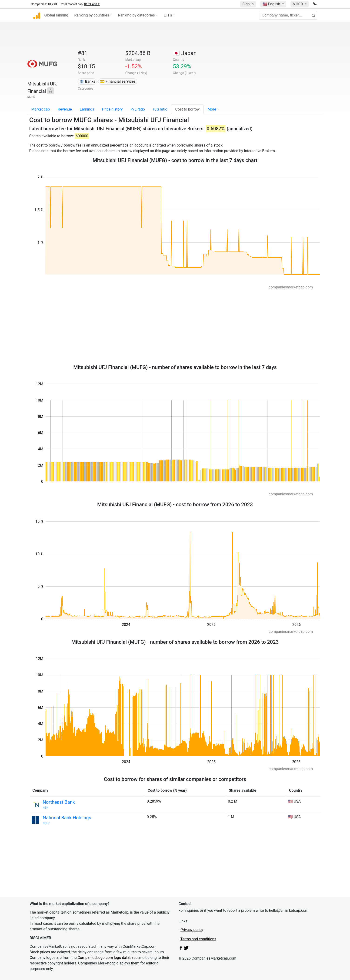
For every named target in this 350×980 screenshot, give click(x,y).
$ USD (298, 4)
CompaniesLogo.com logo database (107, 958)
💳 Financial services (118, 81)
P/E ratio (138, 109)
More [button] (212, 109)
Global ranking (56, 15)
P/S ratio (160, 109)
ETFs (168, 15)
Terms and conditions (198, 939)
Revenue (65, 109)
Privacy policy (192, 930)
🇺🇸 (272, 4)
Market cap (41, 109)
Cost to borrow (187, 109)
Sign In (248, 4)
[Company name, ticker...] (288, 15)
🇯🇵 (185, 53)
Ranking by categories (136, 15)
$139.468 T (92, 4)
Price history (112, 109)
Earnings (87, 109)
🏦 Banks (87, 81)
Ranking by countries (92, 15)
